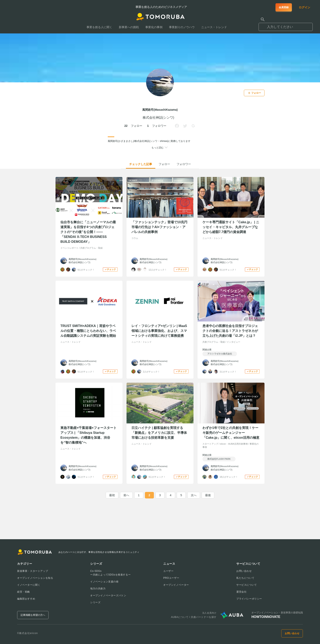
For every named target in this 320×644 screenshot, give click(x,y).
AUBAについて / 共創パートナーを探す (194, 617)
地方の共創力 (98, 589)
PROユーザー (171, 578)
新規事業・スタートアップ (33, 571)
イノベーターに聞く (29, 585)
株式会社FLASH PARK (219, 459)
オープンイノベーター (176, 585)
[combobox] (286, 25)
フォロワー (184, 164)
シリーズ (95, 602)
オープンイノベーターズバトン (108, 595)
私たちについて (245, 578)
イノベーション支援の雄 (104, 582)
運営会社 (241, 592)
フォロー (164, 164)
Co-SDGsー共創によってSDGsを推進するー (110, 573)
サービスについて (247, 585)
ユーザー (168, 571)
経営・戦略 (24, 592)
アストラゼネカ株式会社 (220, 354)
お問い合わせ (244, 571)
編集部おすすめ (26, 599)
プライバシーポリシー (249, 599)
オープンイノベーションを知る (35, 578)
